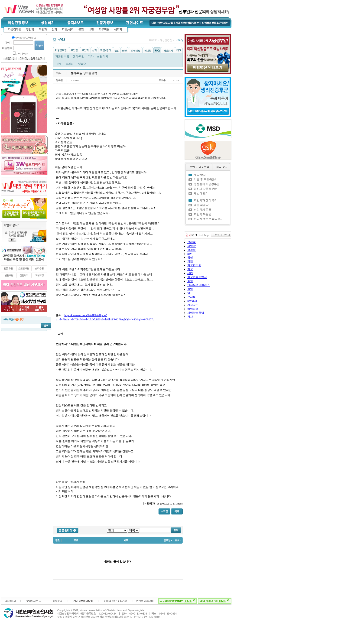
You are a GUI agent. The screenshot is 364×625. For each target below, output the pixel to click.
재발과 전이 (201, 193)
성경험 (192, 250)
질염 (190, 289)
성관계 (192, 242)
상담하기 (103, 56)
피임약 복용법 (203, 214)
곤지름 (192, 297)
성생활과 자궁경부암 (207, 184)
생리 (190, 273)
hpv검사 (192, 301)
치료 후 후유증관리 (206, 179)
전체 (59, 64)
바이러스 (193, 309)
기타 (91, 56)
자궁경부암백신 (197, 277)
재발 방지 (200, 175)
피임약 (192, 246)
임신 (190, 257)
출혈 (190, 281)
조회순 (70, 64)
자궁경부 (193, 305)
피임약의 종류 (203, 210)
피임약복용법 (196, 313)
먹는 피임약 (201, 205)
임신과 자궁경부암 (205, 189)
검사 (190, 317)
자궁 (190, 269)
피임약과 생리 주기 (206, 200)
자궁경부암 (62, 56)
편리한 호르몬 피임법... (208, 219)
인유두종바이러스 (198, 285)
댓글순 (82, 64)
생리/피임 (79, 56)
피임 (190, 261)
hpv (189, 254)
